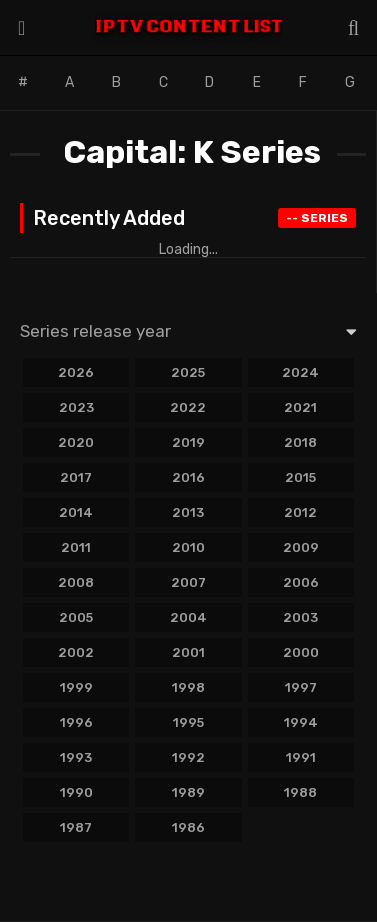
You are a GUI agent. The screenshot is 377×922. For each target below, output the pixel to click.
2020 (76, 442)
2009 (301, 547)
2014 (76, 512)
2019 (188, 442)
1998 (188, 687)
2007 (188, 582)
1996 (76, 722)
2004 (188, 617)
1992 (188, 757)
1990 (76, 792)
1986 (188, 827)
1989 (188, 792)
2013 (188, 512)
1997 (301, 687)
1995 (188, 722)
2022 (188, 407)
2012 (300, 512)
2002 (76, 652)
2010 (188, 547)
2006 (301, 582)
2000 (301, 652)
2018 (300, 442)
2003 (300, 617)
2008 (76, 582)
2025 (188, 372)
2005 (76, 617)
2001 (188, 652)
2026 (76, 372)
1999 (76, 687)
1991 (301, 757)
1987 (76, 827)
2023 (76, 407)
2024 (300, 372)
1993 (76, 757)
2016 (188, 477)
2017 (76, 477)
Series (317, 218)
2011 (76, 547)
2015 (300, 477)
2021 (300, 407)
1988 (300, 792)
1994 (301, 722)
